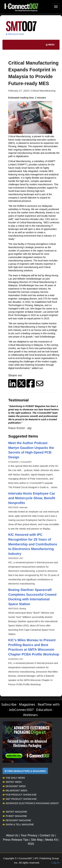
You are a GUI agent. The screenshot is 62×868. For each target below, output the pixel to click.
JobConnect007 (21, 710)
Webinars (30, 715)
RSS (31, 844)
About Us (12, 835)
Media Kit (51, 840)
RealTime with (49, 705)
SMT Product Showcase (20, 799)
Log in (55, 863)
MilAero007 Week (15, 791)
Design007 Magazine (17, 820)
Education (44, 710)
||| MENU (50, 45)
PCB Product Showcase (20, 795)
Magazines (27, 705)
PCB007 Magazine (15, 816)
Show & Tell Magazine (18, 824)
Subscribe (9, 705)
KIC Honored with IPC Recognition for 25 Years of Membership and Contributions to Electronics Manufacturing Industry (33, 544)
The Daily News (14, 778)
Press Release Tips (16, 840)
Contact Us (47, 835)
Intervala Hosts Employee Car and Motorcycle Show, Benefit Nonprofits (32, 498)
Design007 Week (14, 786)
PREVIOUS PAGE (15, 34)
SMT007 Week (12, 782)
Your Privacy (29, 835)
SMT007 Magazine (15, 812)
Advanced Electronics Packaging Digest (31, 803)
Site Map (37, 840)
